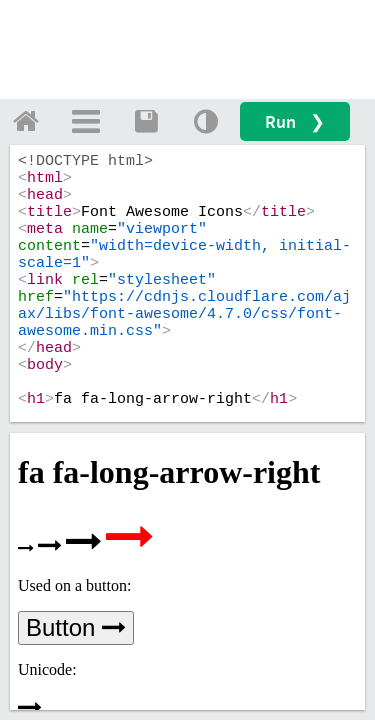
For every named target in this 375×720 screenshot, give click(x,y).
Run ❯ (295, 121)
